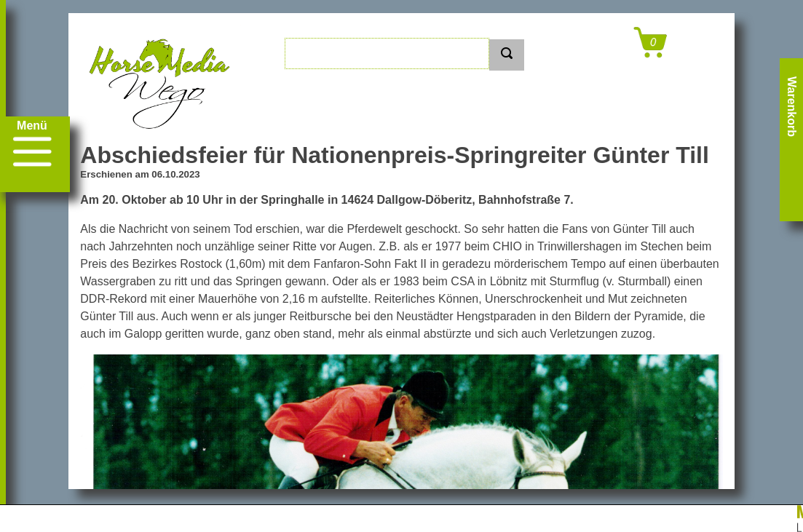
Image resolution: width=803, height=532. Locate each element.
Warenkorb (792, 107)
